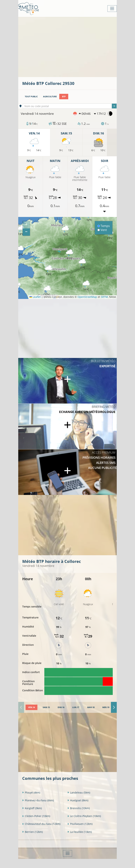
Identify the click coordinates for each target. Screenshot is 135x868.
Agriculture (50, 96)
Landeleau (79, 792)
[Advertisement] (79, 47)
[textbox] (70, 106)
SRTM (104, 297)
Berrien (32, 832)
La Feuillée (80, 832)
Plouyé (31, 792)
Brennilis (79, 808)
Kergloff (32, 808)
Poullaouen (80, 824)
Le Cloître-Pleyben (84, 816)
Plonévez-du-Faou (38, 800)
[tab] (32, 707)
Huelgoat (78, 800)
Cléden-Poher (36, 816)
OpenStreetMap (87, 297)
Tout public (31, 96)
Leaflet (35, 297)
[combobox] (70, 106)
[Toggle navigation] (112, 9)
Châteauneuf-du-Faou (41, 824)
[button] (86, 286)
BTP (64, 96)
